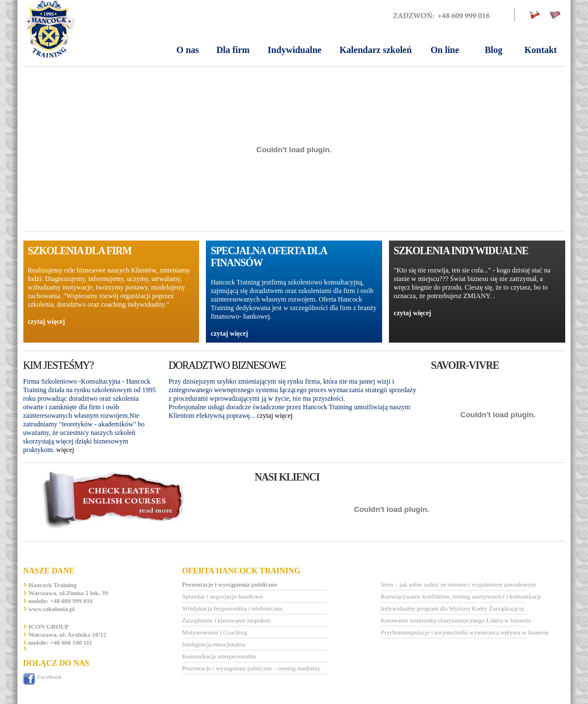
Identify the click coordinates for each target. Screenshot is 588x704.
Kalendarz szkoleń (376, 50)
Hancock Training (53, 585)
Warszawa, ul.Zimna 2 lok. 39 (68, 593)
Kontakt (541, 50)
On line (445, 50)
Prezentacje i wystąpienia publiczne (230, 584)
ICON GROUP (49, 626)
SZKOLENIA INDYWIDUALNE (461, 251)
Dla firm (233, 50)
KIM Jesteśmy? (59, 365)
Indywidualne (294, 50)
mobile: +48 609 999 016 (61, 601)
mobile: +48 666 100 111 (60, 642)
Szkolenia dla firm (80, 251)
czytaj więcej (47, 322)
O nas (188, 50)
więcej (65, 450)
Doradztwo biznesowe (227, 365)
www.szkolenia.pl (52, 609)
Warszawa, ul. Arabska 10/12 (68, 634)
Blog (494, 50)
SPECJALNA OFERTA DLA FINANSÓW (268, 257)
